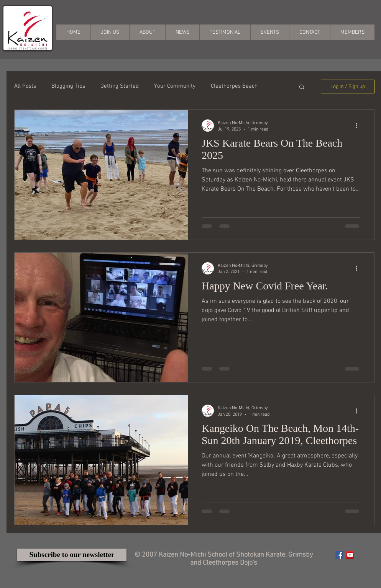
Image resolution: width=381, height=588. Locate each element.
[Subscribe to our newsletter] (72, 555)
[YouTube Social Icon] (350, 555)
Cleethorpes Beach (234, 86)
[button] (302, 87)
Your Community (175, 86)
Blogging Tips (68, 86)
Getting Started (120, 86)
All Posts (25, 86)
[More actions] (359, 126)
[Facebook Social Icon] (339, 555)
